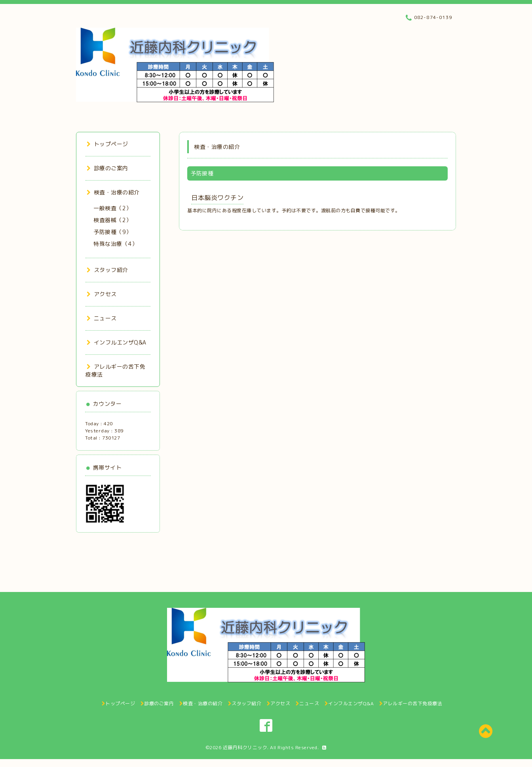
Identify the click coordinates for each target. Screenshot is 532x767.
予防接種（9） (113, 232)
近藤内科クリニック (245, 747)
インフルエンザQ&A (117, 342)
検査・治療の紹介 (113, 192)
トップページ (107, 144)
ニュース (102, 318)
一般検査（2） (113, 208)
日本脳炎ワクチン (217, 198)
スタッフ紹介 (107, 270)
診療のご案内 (107, 168)
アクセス (102, 294)
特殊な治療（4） (115, 244)
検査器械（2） (113, 220)
